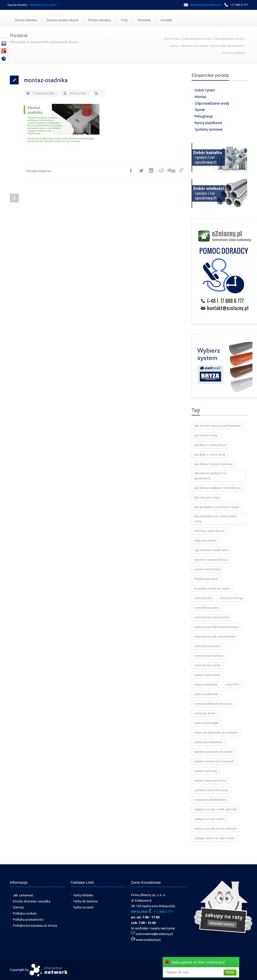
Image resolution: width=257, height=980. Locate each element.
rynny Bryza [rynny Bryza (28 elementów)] (203, 598)
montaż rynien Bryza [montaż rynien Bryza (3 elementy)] (209, 531)
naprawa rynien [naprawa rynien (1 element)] (205, 540)
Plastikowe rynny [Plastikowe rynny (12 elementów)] (206, 579)
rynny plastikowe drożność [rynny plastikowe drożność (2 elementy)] (213, 704)
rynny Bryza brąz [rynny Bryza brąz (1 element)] (231, 598)
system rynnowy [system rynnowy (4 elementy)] (206, 771)
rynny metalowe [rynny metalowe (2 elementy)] (206, 684)
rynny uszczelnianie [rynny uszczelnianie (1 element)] (208, 742)
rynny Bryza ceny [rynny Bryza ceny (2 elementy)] (207, 608)
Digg (171, 171)
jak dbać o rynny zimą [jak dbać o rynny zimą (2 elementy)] (210, 454)
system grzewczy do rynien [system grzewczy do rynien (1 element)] (214, 752)
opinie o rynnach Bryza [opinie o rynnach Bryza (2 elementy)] (211, 560)
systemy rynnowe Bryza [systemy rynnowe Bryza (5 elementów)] (211, 790)
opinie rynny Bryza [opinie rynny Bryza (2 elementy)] (208, 569)
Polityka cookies (25, 913)
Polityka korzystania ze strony (35, 925)
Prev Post (14, 198)
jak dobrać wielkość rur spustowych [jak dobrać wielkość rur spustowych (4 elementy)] (211, 476)
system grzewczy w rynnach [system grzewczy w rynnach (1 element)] (214, 761)
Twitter (141, 171)
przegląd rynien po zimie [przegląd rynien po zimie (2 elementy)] (212, 588)
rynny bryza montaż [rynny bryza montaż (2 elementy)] (209, 656)
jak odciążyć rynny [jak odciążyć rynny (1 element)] (207, 497)
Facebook (131, 171)
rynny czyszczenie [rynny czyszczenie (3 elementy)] (207, 675)
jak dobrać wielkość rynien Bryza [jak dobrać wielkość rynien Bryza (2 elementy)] (217, 488)
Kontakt (166, 20)
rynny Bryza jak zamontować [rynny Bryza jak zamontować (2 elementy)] (215, 636)
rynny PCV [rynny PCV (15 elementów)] (232, 684)
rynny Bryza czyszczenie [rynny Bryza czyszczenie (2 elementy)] (212, 617)
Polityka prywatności (28, 919)
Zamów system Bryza (62, 20)
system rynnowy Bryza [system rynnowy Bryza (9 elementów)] (210, 780)
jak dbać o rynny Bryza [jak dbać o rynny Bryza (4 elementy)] (210, 445)
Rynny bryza (172, 39)
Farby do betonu (86, 901)
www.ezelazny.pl (148, 940)
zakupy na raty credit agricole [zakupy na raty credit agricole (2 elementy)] (216, 809)
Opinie (200, 110)
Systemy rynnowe (209, 129)
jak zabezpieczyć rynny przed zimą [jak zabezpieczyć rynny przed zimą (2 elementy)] (215, 519)
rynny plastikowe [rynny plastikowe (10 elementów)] (206, 694)
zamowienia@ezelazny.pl (205, 5)
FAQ (124, 20)
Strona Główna (26, 20)
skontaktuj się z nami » (44, 5)
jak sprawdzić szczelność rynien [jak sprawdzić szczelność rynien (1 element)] (217, 507)
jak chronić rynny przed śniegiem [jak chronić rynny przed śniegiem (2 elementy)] (218, 426)
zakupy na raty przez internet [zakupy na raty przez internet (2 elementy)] (216, 829)
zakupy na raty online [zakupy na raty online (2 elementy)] (210, 819)
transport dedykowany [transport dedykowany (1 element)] (210, 800)
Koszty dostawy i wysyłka (32, 901)
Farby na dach (84, 907)
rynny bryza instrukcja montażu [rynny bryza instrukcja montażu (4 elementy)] (217, 627)
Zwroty (18, 907)
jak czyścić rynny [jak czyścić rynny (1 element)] (206, 435)
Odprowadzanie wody (197, 39)
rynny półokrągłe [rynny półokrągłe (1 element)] (206, 723)
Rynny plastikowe (208, 123)
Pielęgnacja (204, 116)
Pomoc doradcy (99, 20)
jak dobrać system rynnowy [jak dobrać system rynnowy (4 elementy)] (214, 464)
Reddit (161, 171)
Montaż (201, 97)
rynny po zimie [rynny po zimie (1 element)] (205, 713)
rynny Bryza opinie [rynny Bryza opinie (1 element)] (208, 665)
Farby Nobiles (83, 895)
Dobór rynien (205, 90)
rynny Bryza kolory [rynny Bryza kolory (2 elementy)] (208, 646)
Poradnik (144, 20)
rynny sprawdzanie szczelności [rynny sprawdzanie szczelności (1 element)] (216, 732)
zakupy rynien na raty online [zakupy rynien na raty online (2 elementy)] (214, 838)
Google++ (182, 171)
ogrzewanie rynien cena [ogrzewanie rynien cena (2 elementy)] (211, 550)
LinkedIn (151, 171)
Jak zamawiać (23, 895)
